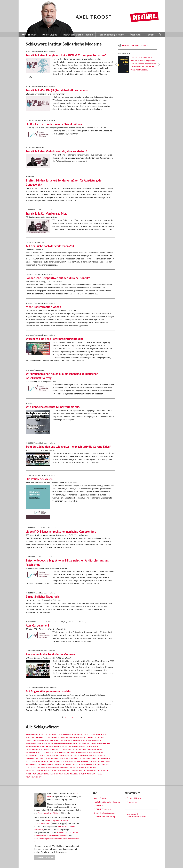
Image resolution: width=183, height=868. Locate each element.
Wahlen (29, 774)
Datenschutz (99, 737)
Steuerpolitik (50, 771)
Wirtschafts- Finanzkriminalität (72, 774)
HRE (48, 753)
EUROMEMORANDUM (72, 740)
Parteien (93, 762)
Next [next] (159, 65)
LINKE (75, 756)
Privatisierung (48, 765)
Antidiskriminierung (35, 734)
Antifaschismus (51, 734)
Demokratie (31, 740)
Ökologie (69, 762)
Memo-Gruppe (100, 798)
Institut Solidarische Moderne (73, 753)
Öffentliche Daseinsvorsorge (51, 762)
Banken (54, 737)
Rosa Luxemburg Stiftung (49, 813)
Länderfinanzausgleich (49, 756)
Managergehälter (97, 756)
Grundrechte (31, 753)
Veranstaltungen (77, 771)
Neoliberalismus (66, 759)
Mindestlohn (44, 759)
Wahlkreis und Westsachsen (45, 774)
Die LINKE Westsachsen (104, 813)
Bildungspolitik (72, 737)
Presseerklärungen (135, 798)
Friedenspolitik (53, 747)
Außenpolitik (102, 734)
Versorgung (91, 771)
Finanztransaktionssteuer (66, 743)
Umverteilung (63, 771)
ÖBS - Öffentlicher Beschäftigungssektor (92, 759)
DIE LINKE (98, 805)
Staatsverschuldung (88, 768)
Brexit (83, 737)
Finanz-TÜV (97, 740)
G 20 (62, 747)
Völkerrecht (103, 771)
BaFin (48, 737)
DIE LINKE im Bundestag (104, 816)
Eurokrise (58, 740)
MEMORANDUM (32, 759)
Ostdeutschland (81, 762)
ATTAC (69, 832)
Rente (75, 765)
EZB (90, 740)
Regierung (67, 765)
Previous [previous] (116, 65)
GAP (70, 747)
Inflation (54, 753)
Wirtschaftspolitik (34, 777)
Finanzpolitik (48, 743)
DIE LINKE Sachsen (102, 809)
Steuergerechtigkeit (34, 771)
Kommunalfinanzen (95, 753)
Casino (90, 737)
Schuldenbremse (33, 768)
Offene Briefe (31, 762)
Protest (58, 765)
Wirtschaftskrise (94, 774)
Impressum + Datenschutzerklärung (137, 815)
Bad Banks (40, 737)
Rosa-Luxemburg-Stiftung (90, 765)
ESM (51, 740)
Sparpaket (74, 768)
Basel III (61, 737)
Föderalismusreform (101, 743)
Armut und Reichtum (86, 734)
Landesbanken (66, 756)
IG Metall (61, 832)
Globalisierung (79, 750)
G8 (66, 747)
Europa (84, 740)
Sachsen (106, 765)
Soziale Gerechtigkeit (50, 768)
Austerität (30, 737)
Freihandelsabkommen (35, 747)
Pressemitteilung (33, 765)
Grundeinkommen (95, 750)
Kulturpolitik (32, 756)
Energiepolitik (43, 740)
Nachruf (55, 759)
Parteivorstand (104, 762)
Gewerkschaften (50, 750)
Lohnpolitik (83, 756)
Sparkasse (65, 768)
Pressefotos (132, 802)
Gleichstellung (65, 750)
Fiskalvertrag (84, 743)
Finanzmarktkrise (33, 743)
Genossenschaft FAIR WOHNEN (85, 747)
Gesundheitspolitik (34, 750)
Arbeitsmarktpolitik (67, 734)
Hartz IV (42, 753)
